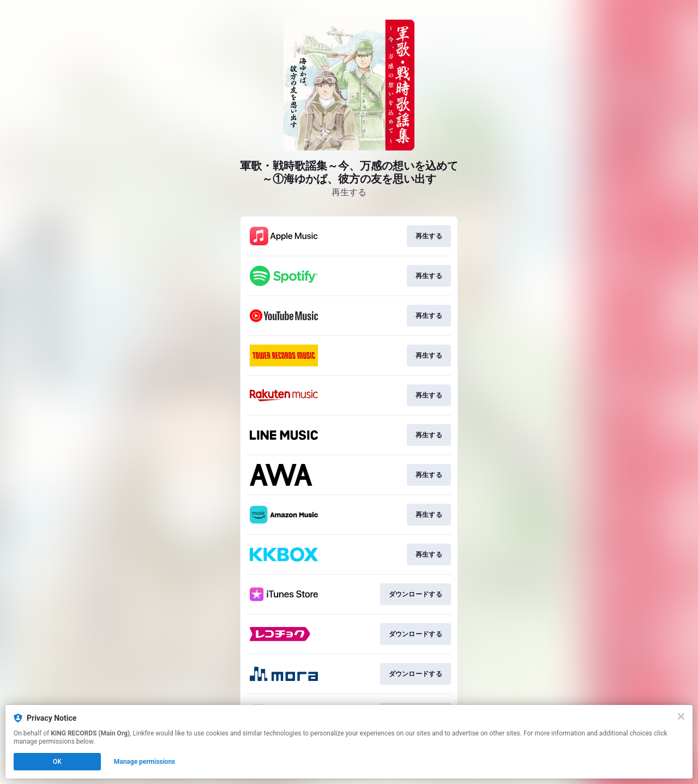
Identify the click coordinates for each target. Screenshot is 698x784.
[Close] (681, 716)
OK (57, 762)
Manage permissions (145, 762)
